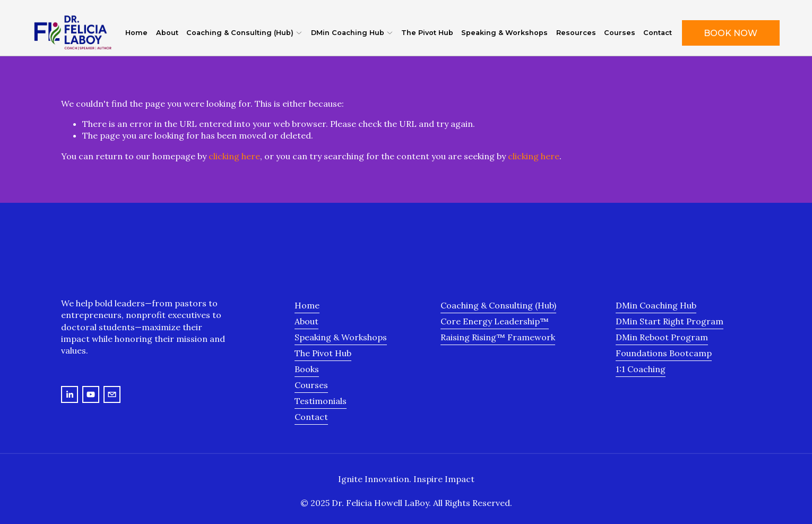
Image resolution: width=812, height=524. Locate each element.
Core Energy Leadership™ (495, 321)
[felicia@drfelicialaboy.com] (112, 394)
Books (307, 369)
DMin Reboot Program (662, 337)
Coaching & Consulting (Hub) (498, 305)
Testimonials (321, 401)
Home (136, 33)
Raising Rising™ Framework (498, 337)
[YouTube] (91, 394)
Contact (658, 33)
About (167, 33)
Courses (620, 33)
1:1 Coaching (641, 369)
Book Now (731, 33)
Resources (576, 33)
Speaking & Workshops (504, 33)
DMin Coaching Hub (656, 305)
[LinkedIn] (70, 394)
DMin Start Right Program (670, 321)
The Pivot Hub (427, 33)
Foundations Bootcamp (664, 353)
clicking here (234, 156)
